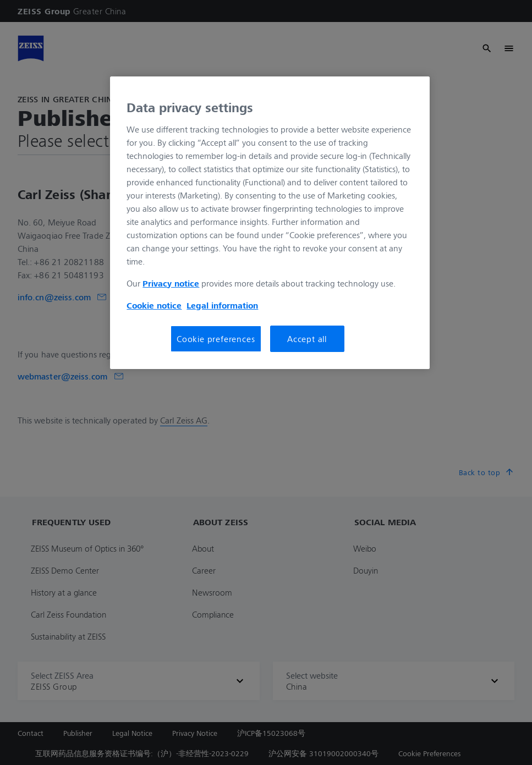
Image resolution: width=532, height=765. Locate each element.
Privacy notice (171, 283)
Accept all (307, 339)
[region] (270, 223)
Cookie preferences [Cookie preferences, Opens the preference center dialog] (216, 339)
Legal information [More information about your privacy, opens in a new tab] (222, 305)
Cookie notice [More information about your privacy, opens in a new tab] (154, 305)
